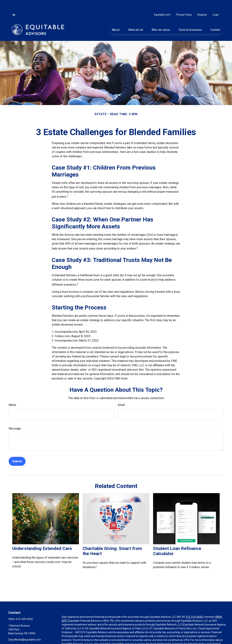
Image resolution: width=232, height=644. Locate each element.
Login (216, 4)
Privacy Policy (184, 4)
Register (202, 4)
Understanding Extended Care (42, 537)
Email (121, 394)
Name (12, 394)
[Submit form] (17, 450)
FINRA (218, 606)
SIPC (64, 610)
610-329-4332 (24, 608)
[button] (116, 19)
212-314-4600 (194, 606)
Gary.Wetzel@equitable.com (25, 629)
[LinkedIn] (14, 4)
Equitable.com (162, 4)
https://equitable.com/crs (119, 633)
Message (15, 418)
